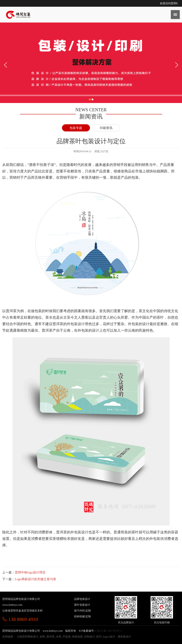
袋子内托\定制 (82, 611)
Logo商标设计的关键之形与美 (35, 579)
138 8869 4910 (20, 619)
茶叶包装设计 (82, 605)
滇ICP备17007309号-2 (109, 631)
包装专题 (76, 128)
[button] (90, 102)
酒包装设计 (124, 637)
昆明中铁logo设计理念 (30, 572)
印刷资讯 (106, 128)
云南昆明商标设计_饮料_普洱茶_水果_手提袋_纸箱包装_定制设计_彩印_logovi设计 (66, 637)
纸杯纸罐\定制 (82, 616)
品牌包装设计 (82, 599)
